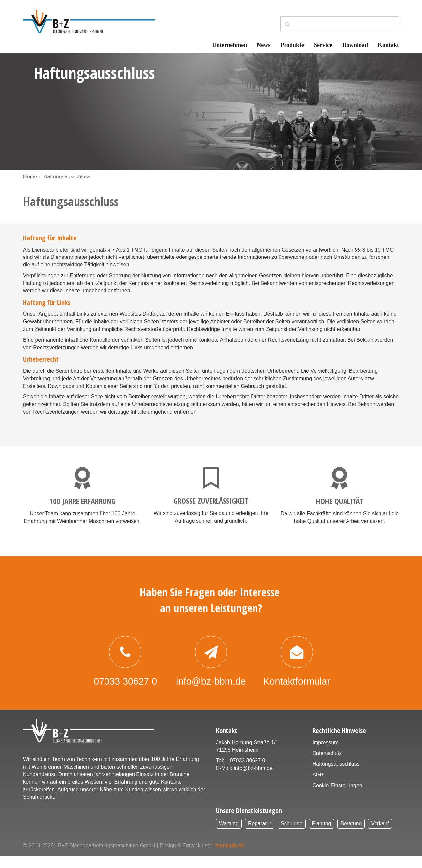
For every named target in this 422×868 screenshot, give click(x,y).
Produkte (292, 45)
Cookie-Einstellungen (337, 797)
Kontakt (388, 45)
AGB (318, 787)
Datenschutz (327, 765)
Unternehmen (229, 45)
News (264, 45)
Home (30, 177)
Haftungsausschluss (336, 776)
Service (323, 45)
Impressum (326, 754)
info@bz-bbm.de (253, 780)
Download (355, 45)
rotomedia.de (229, 857)
